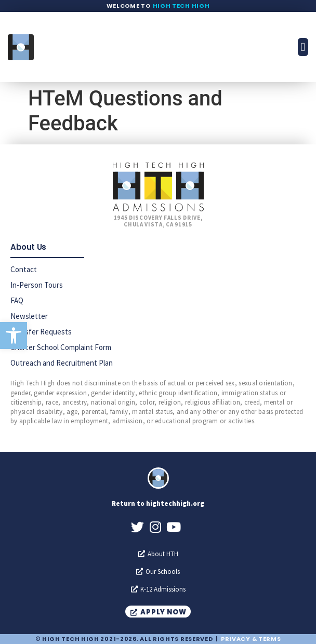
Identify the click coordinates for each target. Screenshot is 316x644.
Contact (24, 269)
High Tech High (181, 6)
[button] (14, 336)
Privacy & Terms (251, 639)
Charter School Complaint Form (61, 347)
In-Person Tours (37, 285)
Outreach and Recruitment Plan (62, 363)
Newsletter (29, 316)
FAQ (17, 300)
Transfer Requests (41, 332)
